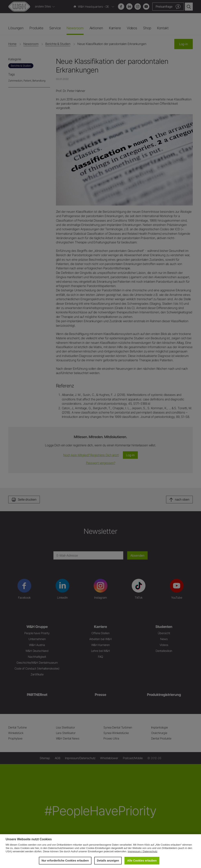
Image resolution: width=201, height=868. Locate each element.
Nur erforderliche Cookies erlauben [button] (65, 861)
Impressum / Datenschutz (143, 851)
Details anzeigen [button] (108, 861)
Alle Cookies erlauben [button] (142, 861)
